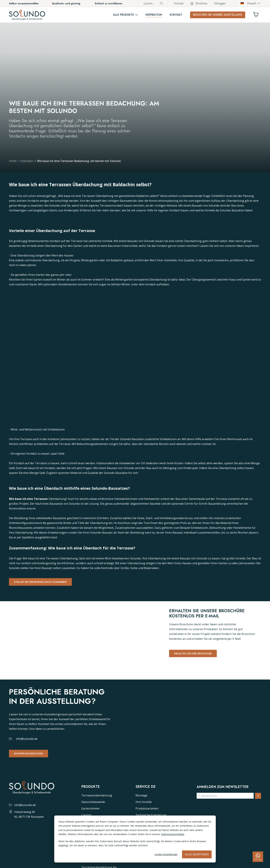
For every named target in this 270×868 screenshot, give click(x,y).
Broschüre (199, 3)
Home (13, 161)
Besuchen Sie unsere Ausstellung (218, 15)
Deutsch (248, 3)
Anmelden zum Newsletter (223, 847)
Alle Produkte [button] (123, 15)
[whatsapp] (258, 857)
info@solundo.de (27, 777)
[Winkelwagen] (257, 15)
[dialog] (135, 839)
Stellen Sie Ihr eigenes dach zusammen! (46, 583)
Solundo (179, 3)
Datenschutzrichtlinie (173, 834)
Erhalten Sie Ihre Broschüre (197, 663)
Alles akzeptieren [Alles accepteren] (197, 854)
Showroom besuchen (32, 792)
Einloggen (220, 3)
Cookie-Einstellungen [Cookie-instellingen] (166, 854)
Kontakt (176, 15)
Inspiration (154, 15)
